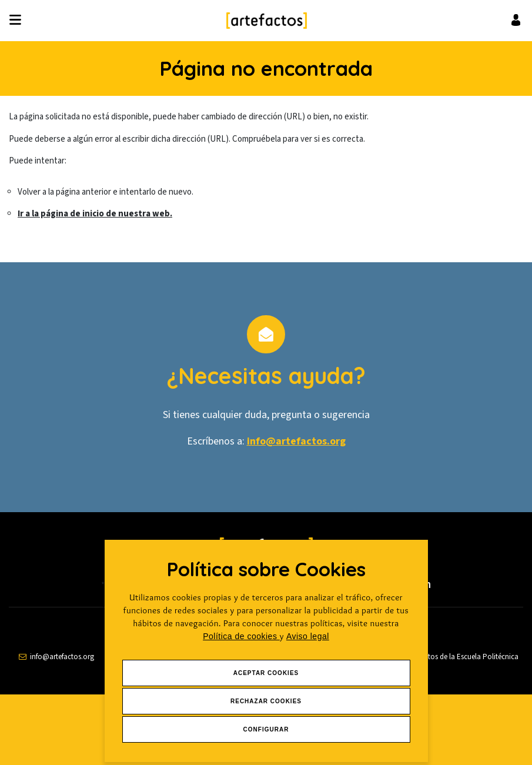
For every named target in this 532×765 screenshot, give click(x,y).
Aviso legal (308, 636)
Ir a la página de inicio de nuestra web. (95, 214)
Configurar (266, 729)
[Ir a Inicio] (266, 21)
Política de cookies (241, 636)
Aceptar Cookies (266, 673)
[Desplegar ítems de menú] (19, 21)
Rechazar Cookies (266, 701)
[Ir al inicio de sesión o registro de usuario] (516, 20)
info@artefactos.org (296, 441)
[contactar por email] (56, 657)
